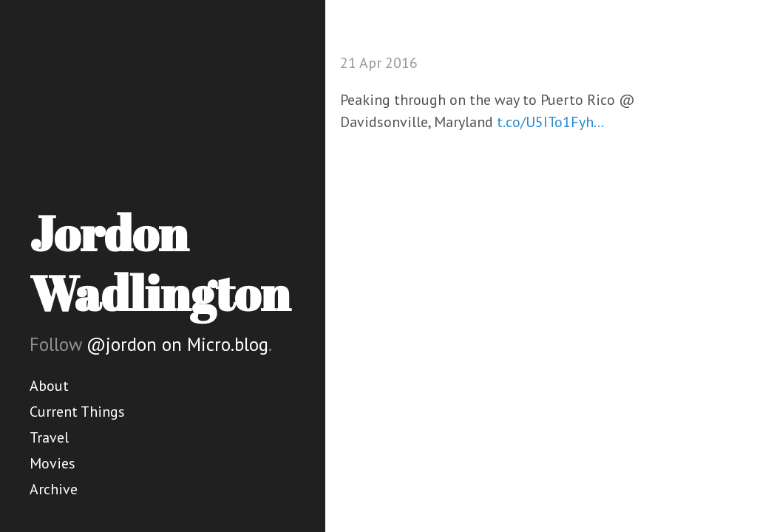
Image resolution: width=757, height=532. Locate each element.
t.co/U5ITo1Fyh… (550, 122)
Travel (49, 437)
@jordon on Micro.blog (177, 344)
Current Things (77, 412)
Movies (52, 463)
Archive (54, 489)
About (49, 386)
